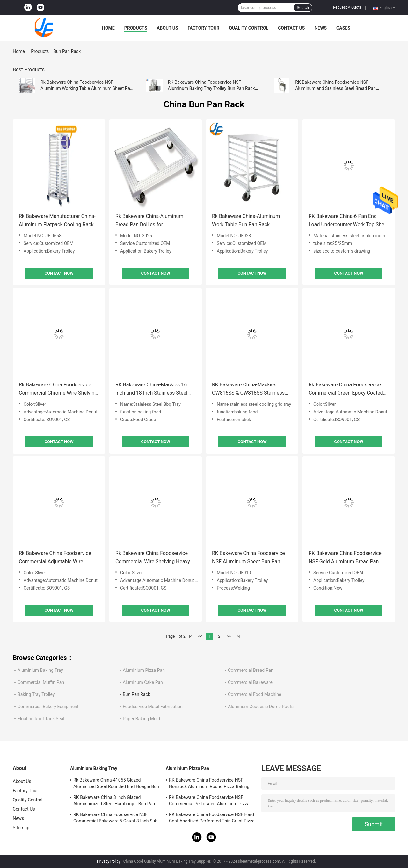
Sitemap (21, 828)
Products (136, 28)
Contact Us (291, 28)
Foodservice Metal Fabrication (153, 707)
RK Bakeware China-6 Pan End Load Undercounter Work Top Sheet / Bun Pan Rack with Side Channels (349, 221)
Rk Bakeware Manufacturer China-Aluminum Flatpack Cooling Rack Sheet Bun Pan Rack (57, 221)
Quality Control (249, 28)
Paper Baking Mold (141, 719)
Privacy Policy (109, 861)
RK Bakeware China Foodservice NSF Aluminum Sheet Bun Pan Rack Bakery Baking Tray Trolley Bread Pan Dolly (248, 558)
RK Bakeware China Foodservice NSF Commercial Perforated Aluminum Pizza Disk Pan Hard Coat (209, 801)
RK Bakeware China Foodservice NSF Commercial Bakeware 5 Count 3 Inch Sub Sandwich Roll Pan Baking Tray (115, 819)
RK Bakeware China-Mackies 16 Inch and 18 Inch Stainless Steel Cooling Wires (151, 389)
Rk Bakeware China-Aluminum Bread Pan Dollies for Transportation (149, 221)
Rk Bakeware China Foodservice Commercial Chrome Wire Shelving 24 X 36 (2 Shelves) (58, 389)
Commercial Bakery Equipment (48, 707)
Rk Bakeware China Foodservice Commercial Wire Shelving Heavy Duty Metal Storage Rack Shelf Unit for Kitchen (155, 558)
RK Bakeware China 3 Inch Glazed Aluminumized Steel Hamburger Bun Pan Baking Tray (114, 801)
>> (229, 636)
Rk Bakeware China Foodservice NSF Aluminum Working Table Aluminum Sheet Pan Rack (87, 88)
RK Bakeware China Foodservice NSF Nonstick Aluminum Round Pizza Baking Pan (209, 784)
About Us (168, 28)
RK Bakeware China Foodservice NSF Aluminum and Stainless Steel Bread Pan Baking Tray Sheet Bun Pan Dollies (335, 88)
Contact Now (59, 273)
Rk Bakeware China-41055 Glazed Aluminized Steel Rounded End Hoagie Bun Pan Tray (116, 784)
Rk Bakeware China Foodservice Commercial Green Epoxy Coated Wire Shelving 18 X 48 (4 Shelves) (346, 389)
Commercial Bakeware (250, 682)
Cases (343, 28)
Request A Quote (347, 7)
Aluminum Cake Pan (143, 682)
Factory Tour (204, 28)
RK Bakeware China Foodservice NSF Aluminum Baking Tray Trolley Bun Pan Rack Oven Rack (211, 88)
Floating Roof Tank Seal (41, 719)
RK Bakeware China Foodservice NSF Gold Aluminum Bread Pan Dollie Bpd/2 (345, 558)
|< (190, 636)
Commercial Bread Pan (251, 670)
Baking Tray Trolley (36, 694)
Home (108, 28)
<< (200, 636)
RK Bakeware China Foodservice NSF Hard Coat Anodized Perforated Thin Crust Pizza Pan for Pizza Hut (212, 819)
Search (303, 8)
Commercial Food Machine (255, 694)
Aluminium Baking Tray (40, 670)
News (321, 28)
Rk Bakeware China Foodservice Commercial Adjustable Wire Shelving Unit (55, 558)
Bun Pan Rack (136, 694)
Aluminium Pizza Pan (144, 670)
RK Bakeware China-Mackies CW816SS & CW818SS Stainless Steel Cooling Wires (248, 389)
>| (238, 636)
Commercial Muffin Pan (41, 682)
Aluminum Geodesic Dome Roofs (261, 707)
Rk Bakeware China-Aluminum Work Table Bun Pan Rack (246, 220)
